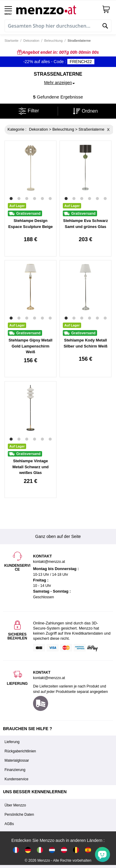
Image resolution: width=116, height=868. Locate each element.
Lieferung (12, 742)
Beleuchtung (53, 41)
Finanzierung (15, 770)
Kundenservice (16, 779)
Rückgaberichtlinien (20, 751)
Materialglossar (17, 760)
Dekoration (31, 41)
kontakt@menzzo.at (49, 678)
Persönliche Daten (19, 815)
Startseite (11, 41)
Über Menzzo (15, 805)
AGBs (9, 824)
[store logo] (57, 9)
